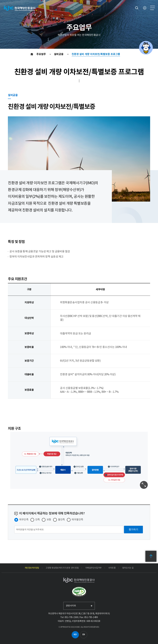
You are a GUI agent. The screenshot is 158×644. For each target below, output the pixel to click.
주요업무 (41, 54)
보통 (49, 519)
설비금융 (59, 54)
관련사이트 (71, 606)
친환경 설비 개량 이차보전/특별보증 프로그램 (96, 54)
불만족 (61, 519)
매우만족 (24, 519)
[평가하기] (133, 530)
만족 (38, 519)
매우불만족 (77, 519)
